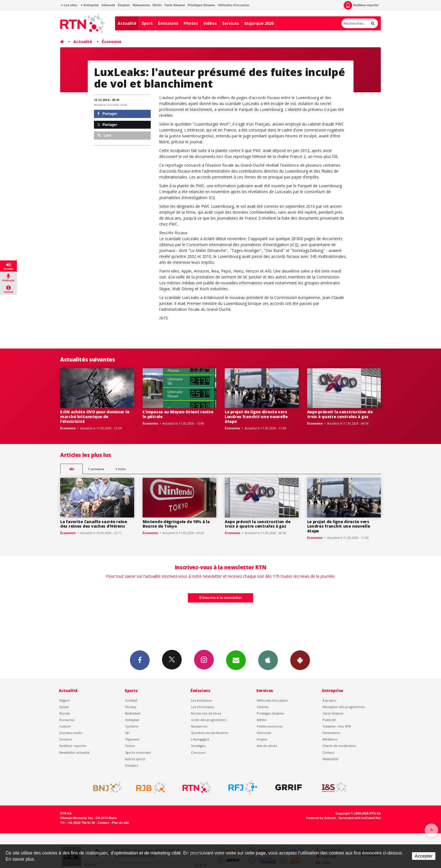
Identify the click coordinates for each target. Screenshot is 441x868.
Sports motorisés (138, 752)
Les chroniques (202, 707)
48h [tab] (72, 469)
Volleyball (132, 720)
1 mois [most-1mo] (121, 469)
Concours (198, 752)
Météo (262, 720)
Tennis (130, 746)
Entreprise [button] (90, 5)
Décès (157, 5)
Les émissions (201, 700)
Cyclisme (132, 726)
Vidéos (210, 23)
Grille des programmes (209, 720)
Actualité (127, 23)
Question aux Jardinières (210, 733)
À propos (329, 700)
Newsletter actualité (74, 752)
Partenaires (331, 733)
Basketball (133, 713)
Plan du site (120, 823)
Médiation (330, 739)
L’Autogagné (200, 739)
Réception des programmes (344, 707)
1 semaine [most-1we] (96, 469)
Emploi (262, 739)
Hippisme (132, 739)
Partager (107, 114)
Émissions (168, 23)
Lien (104, 135)
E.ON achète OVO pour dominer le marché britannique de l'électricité (95, 417)
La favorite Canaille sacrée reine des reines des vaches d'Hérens (94, 524)
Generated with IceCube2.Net (360, 818)
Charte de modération (339, 746)
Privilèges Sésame (202, 5)
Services (231, 23)
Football (131, 700)
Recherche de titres (206, 713)
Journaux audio (71, 733)
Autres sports (135, 759)
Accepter (424, 856)
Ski (127, 733)
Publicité (329, 720)
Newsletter (331, 759)
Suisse (64, 707)
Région (65, 700)
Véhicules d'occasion (233, 5)
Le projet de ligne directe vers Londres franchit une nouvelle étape (256, 417)
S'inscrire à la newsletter (220, 598)
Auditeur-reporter (361, 5)
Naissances (141, 5)
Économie (112, 42)
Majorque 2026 (259, 23)
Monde (65, 713)
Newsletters (236, 660)
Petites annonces (270, 726)
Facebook (140, 660)
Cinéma (263, 707)
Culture (65, 726)
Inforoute (109, 5)
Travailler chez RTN (337, 726)
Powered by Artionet (321, 818)
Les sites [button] (69, 5)
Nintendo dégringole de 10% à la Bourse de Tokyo (176, 524)
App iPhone (268, 660)
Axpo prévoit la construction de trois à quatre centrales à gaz (340, 414)
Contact (328, 752)
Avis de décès (267, 746)
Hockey (131, 707)
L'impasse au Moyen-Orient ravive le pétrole (178, 414)
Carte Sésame (175, 5)
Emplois (124, 5)
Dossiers (66, 739)
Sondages (198, 746)
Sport (147, 23)
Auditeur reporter (73, 746)
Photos (191, 23)
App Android (300, 660)
